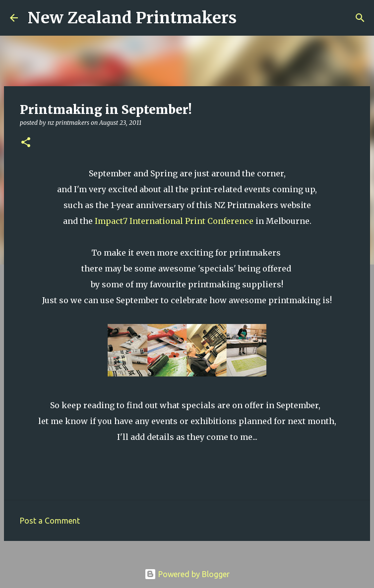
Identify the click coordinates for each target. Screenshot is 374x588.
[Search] (250, 18)
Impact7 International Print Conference (174, 221)
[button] (26, 143)
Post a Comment (50, 521)
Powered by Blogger (187, 574)
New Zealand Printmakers (132, 18)
